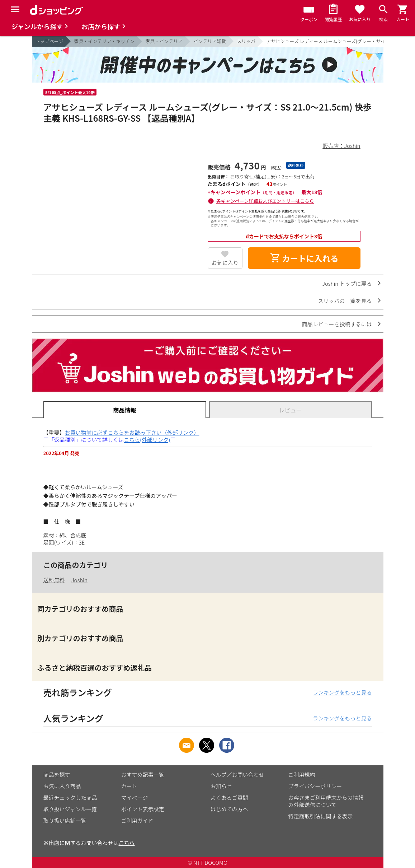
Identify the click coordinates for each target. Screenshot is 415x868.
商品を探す (57, 774)
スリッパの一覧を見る (345, 301)
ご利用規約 (302, 774)
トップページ (49, 41)
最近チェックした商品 (70, 797)
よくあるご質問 (229, 797)
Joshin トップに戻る (347, 283)
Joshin (79, 580)
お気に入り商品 (62, 786)
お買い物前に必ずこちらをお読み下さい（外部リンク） (132, 432)
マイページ (135, 797)
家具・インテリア (164, 41)
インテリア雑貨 (210, 41)
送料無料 (54, 580)
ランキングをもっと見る (342, 692)
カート (129, 786)
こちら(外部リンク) (147, 440)
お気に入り (225, 263)
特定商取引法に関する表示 (321, 816)
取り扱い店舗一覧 (65, 820)
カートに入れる (304, 258)
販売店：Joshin (342, 146)
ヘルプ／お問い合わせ (237, 774)
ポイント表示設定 (143, 809)
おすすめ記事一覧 (143, 774)
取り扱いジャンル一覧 (70, 809)
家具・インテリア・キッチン (104, 41)
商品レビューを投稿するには (337, 324)
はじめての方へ (229, 809)
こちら (127, 843)
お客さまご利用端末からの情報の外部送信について (326, 801)
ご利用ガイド (137, 820)
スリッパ (246, 41)
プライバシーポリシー (315, 786)
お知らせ (221, 786)
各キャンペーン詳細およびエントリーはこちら (265, 201)
